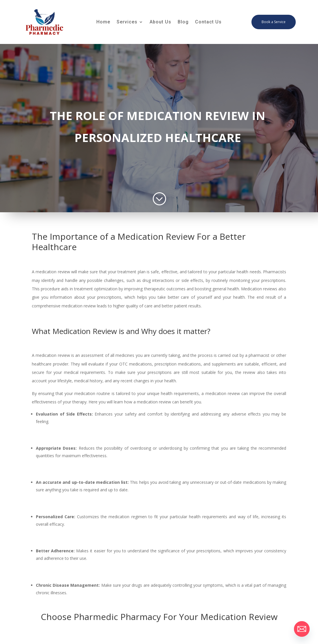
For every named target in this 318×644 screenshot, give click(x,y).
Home (103, 22)
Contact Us (208, 22)
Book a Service (274, 22)
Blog (183, 22)
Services (127, 22)
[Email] (302, 629)
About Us (160, 22)
